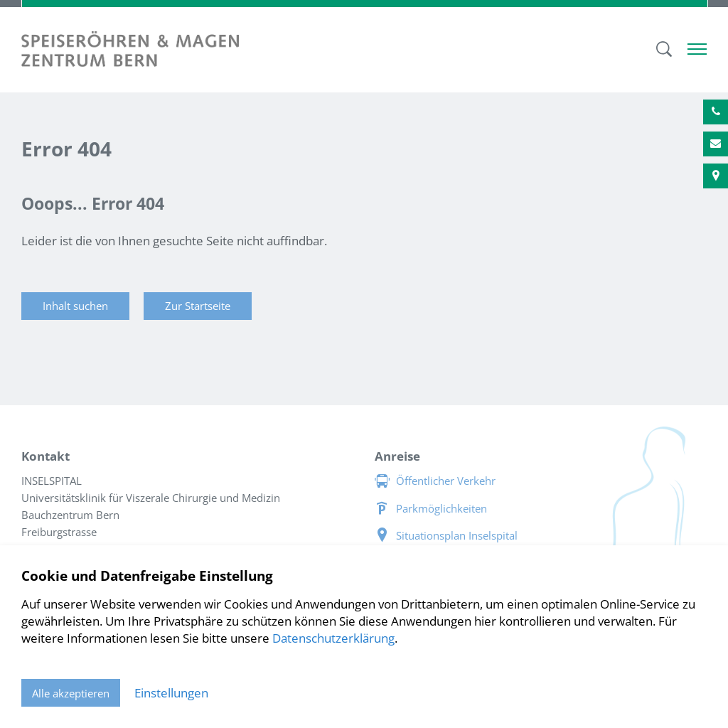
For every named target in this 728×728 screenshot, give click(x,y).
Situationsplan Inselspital (457, 535)
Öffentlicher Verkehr (446, 481)
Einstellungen (171, 693)
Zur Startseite (198, 306)
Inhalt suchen (75, 306)
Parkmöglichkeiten (441, 508)
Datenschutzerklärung (333, 638)
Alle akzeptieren (71, 693)
